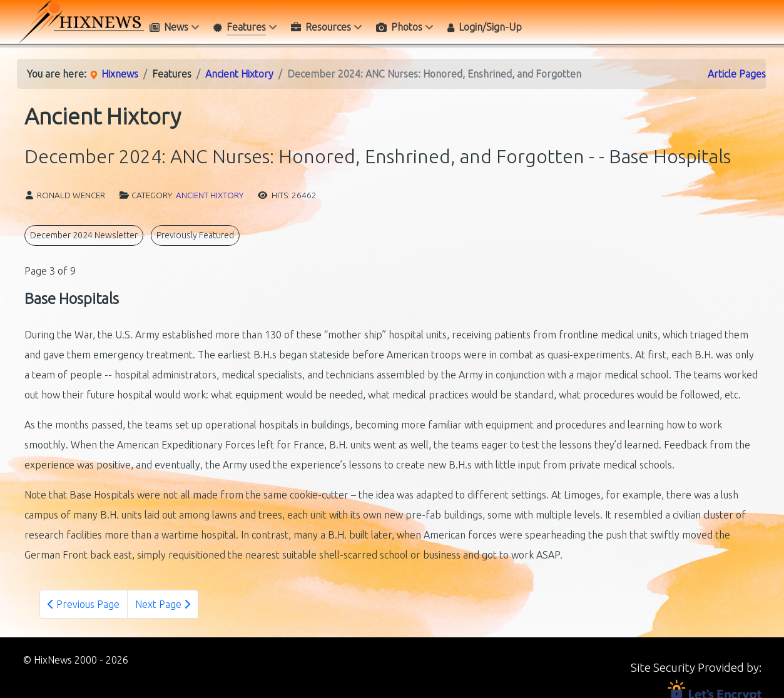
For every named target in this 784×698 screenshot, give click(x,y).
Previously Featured (195, 235)
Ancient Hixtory (210, 195)
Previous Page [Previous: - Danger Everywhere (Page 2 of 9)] (84, 604)
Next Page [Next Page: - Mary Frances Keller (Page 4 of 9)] (163, 604)
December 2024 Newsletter (84, 235)
